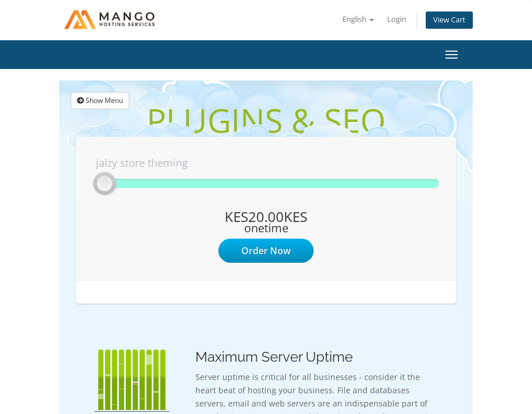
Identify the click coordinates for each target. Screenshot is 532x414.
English (358, 19)
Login (397, 19)
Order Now (266, 251)
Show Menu (100, 100)
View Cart (449, 20)
